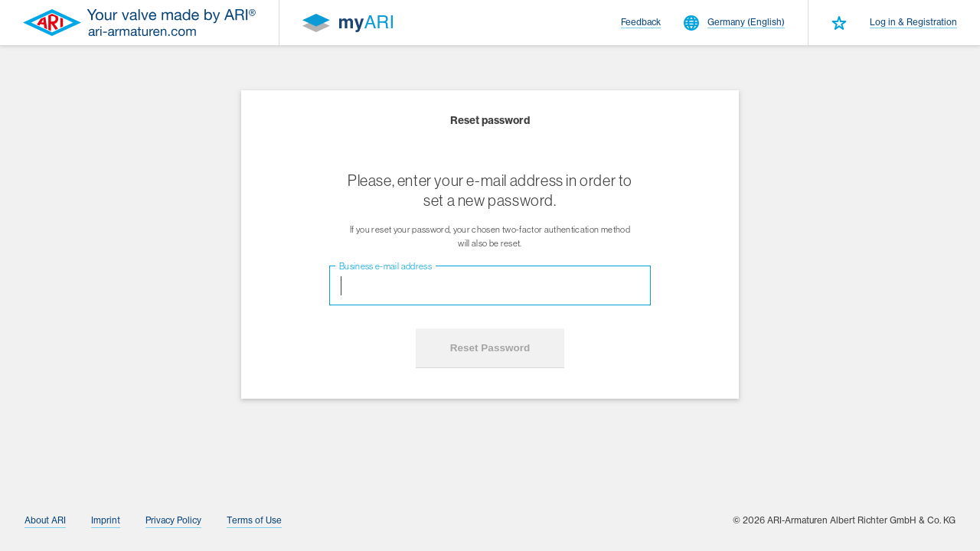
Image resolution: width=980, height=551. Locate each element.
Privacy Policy (173, 520)
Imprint (106, 520)
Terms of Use (254, 520)
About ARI (45, 520)
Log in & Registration (913, 22)
